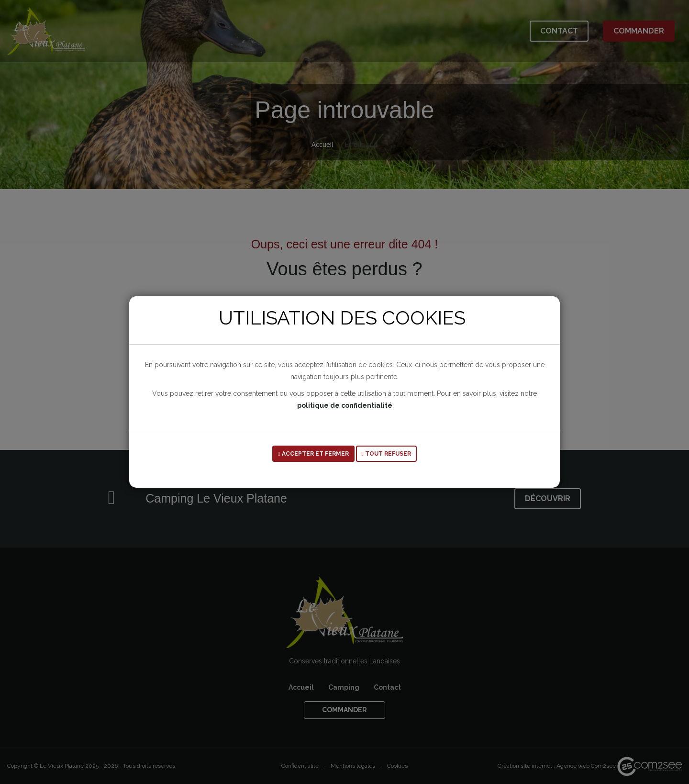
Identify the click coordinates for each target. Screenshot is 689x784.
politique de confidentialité (345, 405)
